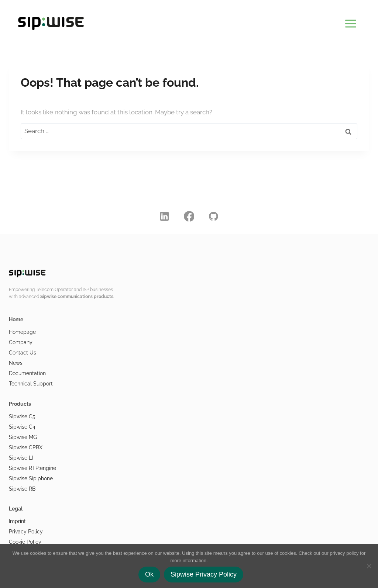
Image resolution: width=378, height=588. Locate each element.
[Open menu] (350, 22)
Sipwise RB (22, 489)
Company (21, 342)
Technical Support (31, 384)
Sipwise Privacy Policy (204, 574)
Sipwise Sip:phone (31, 478)
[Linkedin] (165, 216)
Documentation (27, 373)
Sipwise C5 (22, 416)
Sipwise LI (21, 458)
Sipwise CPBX (26, 447)
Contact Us (23, 353)
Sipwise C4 (22, 427)
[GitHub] (214, 216)
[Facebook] (189, 216)
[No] (369, 566)
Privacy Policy (26, 532)
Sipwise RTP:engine (32, 468)
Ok (149, 574)
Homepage (22, 332)
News (16, 363)
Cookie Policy (25, 542)
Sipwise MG (23, 437)
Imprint (17, 521)
